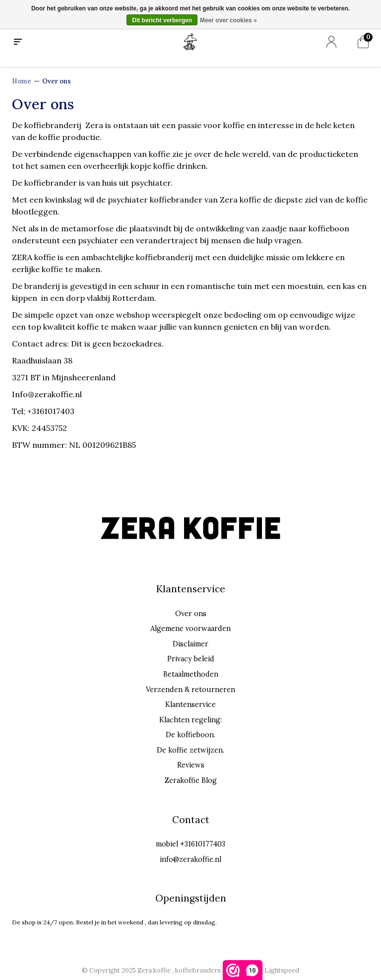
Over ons (57, 81)
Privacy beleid (191, 659)
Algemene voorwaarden (190, 629)
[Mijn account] (331, 42)
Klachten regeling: (190, 720)
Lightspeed (282, 970)
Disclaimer (190, 644)
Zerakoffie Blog (191, 780)
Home (22, 81)
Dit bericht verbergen (162, 20)
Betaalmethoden (191, 674)
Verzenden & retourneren (190, 690)
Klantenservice (190, 704)
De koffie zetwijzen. (190, 750)
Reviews (191, 765)
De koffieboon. (190, 735)
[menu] (18, 42)
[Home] (190, 41)
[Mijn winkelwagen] (363, 42)
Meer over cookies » (228, 20)
